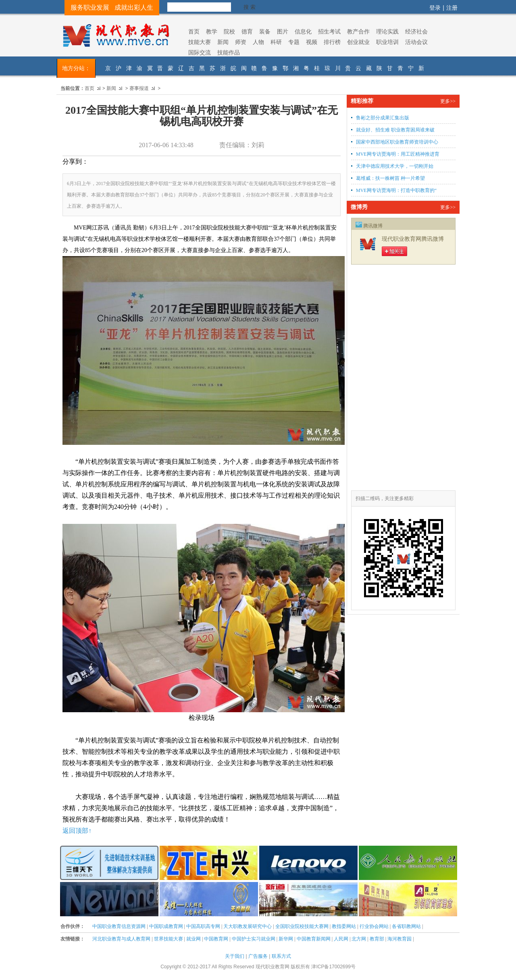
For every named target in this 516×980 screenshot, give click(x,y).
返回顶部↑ (77, 831)
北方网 (359, 939)
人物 (258, 42)
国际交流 (200, 52)
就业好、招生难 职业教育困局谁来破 (395, 130)
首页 (194, 31)
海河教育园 (399, 939)
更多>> (448, 101)
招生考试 (329, 31)
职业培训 (387, 42)
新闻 (223, 42)
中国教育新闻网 (314, 939)
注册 (452, 8)
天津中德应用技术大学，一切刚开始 (395, 166)
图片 (283, 31)
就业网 (193, 939)
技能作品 (229, 52)
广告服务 (258, 956)
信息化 (303, 31)
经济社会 (416, 31)
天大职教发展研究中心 (248, 926)
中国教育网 (216, 939)
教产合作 (358, 31)
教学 (212, 31)
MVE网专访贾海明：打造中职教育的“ (396, 190)
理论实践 (387, 31)
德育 (247, 31)
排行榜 (332, 42)
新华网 (286, 939)
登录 (435, 8)
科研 (276, 42)
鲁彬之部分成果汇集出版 (383, 118)
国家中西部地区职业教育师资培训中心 (397, 142)
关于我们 (235, 956)
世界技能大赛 (169, 939)
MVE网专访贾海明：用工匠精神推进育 (398, 154)
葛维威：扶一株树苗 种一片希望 (390, 178)
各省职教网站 (406, 926)
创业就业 (358, 42)
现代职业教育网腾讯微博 (413, 239)
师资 (241, 42)
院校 (229, 31)
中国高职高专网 (203, 926)
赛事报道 (139, 88)
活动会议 (416, 42)
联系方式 (281, 956)
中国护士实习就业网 (254, 939)
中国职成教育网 (166, 926)
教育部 (377, 939)
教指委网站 (344, 926)
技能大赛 (200, 42)
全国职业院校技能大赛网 (302, 926)
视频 (312, 42)
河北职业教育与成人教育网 (121, 939)
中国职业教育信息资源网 (119, 926)
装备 (265, 31)
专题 (294, 42)
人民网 (341, 939)
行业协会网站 (374, 926)
